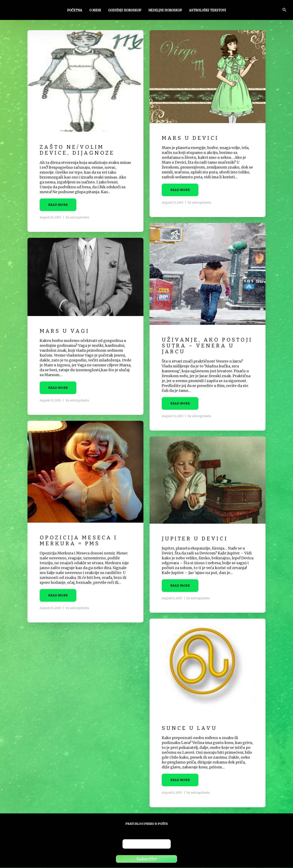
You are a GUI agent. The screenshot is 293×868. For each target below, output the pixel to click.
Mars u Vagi (66, 331)
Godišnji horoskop (125, 11)
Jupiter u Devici (196, 539)
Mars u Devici (192, 138)
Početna (75, 11)
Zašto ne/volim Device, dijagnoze (79, 150)
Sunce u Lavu (191, 729)
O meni (95, 11)
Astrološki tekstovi (208, 11)
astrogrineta (79, 218)
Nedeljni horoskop (165, 11)
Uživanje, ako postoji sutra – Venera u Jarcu (196, 346)
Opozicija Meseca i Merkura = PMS (80, 541)
